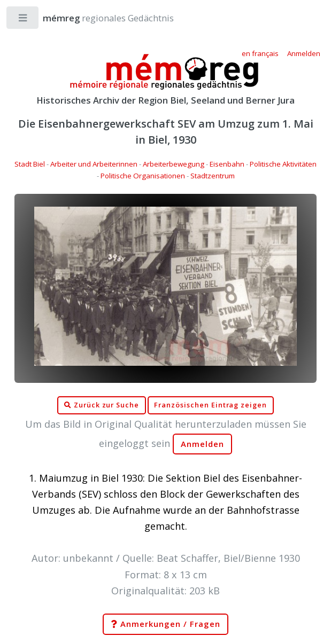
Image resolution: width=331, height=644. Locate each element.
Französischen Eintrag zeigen (210, 405)
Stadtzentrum (213, 176)
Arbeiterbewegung (174, 164)
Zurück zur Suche (102, 405)
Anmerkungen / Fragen (165, 624)
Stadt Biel (30, 164)
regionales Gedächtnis (98, 18)
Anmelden (203, 444)
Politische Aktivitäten (283, 164)
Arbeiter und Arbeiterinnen (94, 164)
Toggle (23, 20)
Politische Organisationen (143, 176)
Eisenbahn (227, 164)
